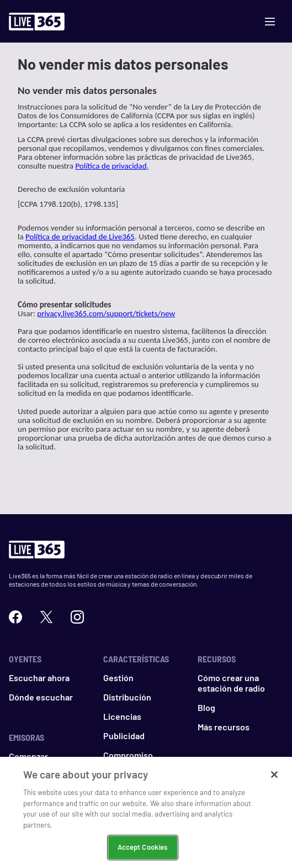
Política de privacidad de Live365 (80, 237)
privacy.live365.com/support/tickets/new (106, 313)
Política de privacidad (111, 166)
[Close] (274, 784)
